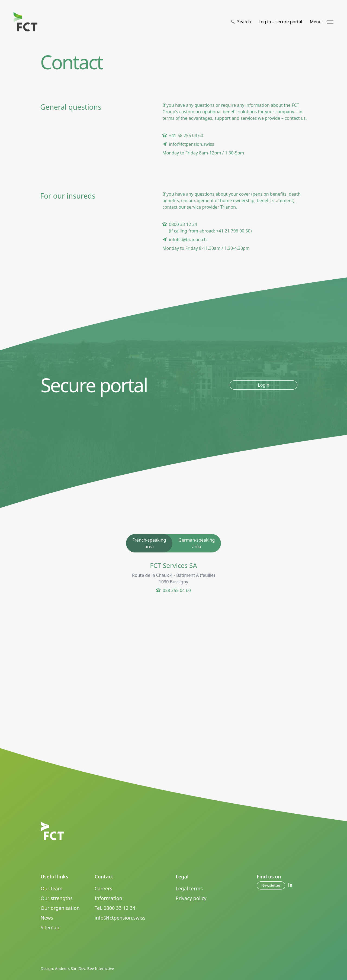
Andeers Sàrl (66, 968)
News (47, 918)
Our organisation (60, 908)
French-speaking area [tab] (149, 543)
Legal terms (189, 888)
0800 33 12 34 (183, 224)
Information (108, 898)
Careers (103, 888)
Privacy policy (191, 898)
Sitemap (50, 927)
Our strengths (57, 898)
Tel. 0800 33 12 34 (115, 908)
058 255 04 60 (177, 590)
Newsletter (271, 885)
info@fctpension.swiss (120, 918)
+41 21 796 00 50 (233, 231)
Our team (52, 888)
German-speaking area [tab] (197, 543)
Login (264, 385)
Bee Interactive (101, 968)
